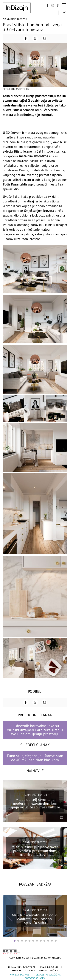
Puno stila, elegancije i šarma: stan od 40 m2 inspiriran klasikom (35, 758)
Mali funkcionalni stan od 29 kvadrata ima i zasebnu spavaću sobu (35, 919)
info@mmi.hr (55, 967)
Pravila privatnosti (20, 975)
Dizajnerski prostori (15, 19)
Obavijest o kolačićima (48, 975)
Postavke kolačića (35, 978)
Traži (64, 13)
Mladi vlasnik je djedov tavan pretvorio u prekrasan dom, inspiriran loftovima (35, 851)
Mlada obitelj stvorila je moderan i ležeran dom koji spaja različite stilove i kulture (35, 803)
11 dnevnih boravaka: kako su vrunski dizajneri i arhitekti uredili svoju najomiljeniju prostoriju (35, 730)
